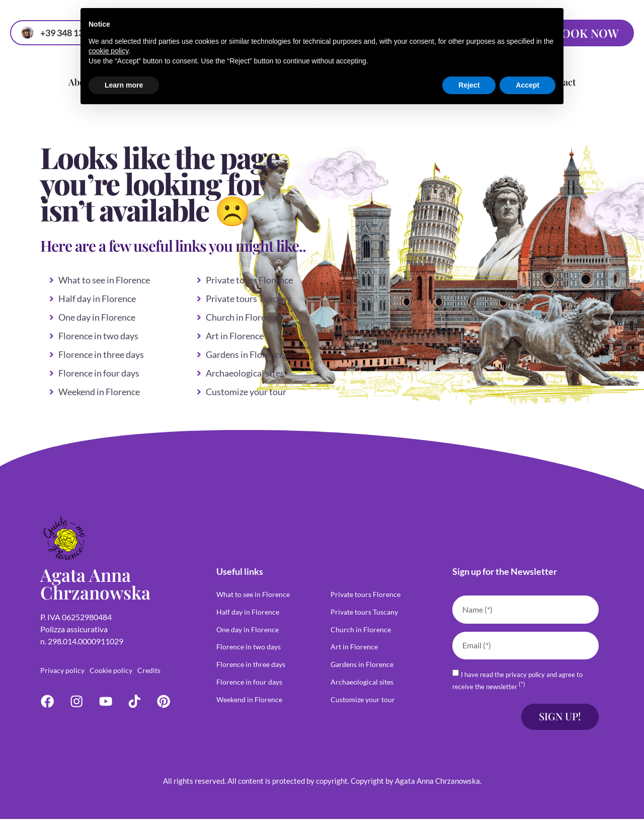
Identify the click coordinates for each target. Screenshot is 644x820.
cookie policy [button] (108, 51)
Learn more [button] (124, 85)
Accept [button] (528, 85)
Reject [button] (469, 85)
